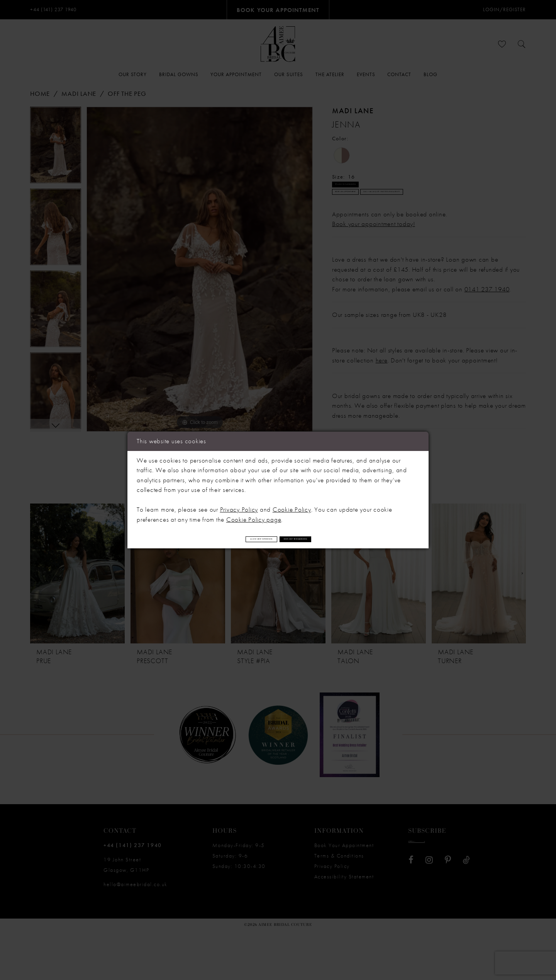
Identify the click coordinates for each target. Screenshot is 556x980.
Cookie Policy (292, 505)
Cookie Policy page (254, 515)
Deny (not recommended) (339, 539)
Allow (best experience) (220, 539)
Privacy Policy (239, 505)
